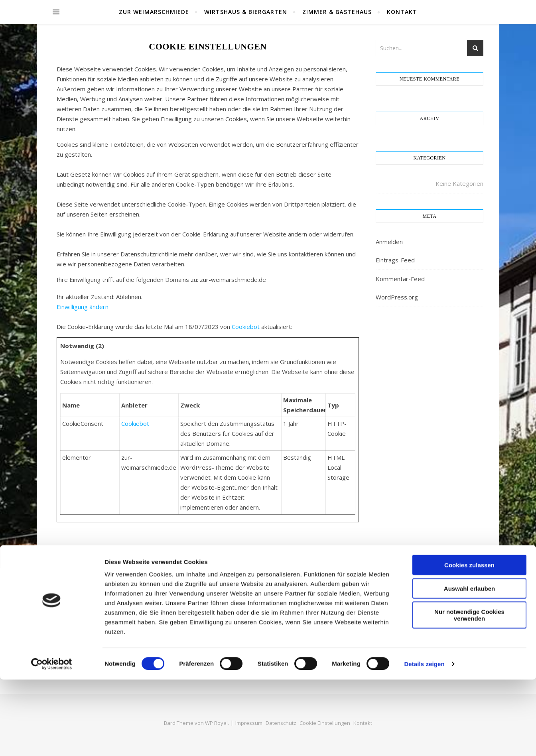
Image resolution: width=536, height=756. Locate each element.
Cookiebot (246, 327)
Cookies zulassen (469, 641)
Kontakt (402, 12)
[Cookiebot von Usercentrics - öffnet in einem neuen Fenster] (52, 740)
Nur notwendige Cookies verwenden (469, 691)
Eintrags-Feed (395, 260)
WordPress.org (397, 297)
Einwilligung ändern (83, 307)
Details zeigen (424, 740)
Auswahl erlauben (469, 665)
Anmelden (389, 242)
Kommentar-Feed (400, 279)
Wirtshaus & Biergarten (246, 12)
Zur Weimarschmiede (154, 12)
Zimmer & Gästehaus (337, 12)
